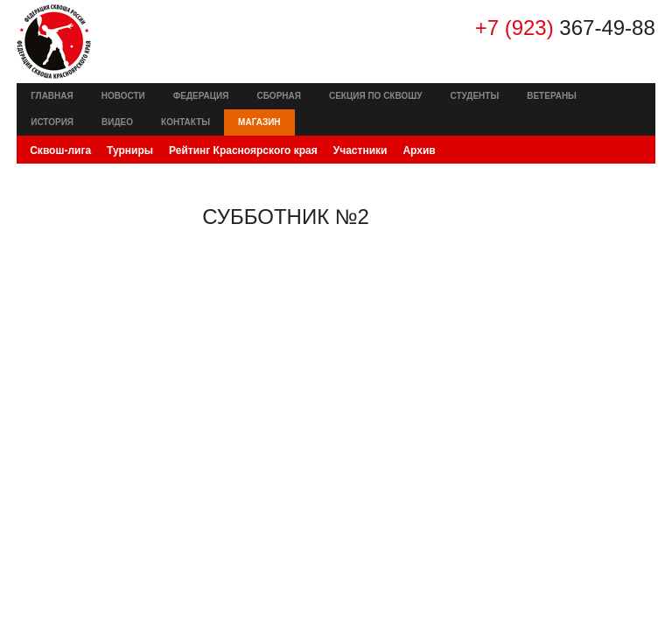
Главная (52, 96)
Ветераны (552, 96)
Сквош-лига (60, 150)
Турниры (130, 150)
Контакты (185, 122)
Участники (360, 150)
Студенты (475, 96)
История (52, 122)
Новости (123, 96)
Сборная (279, 96)
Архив (419, 150)
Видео (117, 122)
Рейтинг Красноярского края (243, 150)
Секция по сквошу (376, 96)
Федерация (201, 96)
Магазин (259, 122)
